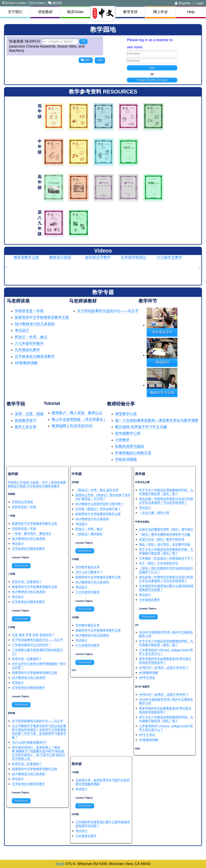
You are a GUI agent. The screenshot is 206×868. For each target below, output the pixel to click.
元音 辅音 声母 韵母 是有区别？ (33, 635)
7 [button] (125, 282)
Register (183, 3)
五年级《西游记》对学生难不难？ (98, 509)
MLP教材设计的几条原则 (35, 324)
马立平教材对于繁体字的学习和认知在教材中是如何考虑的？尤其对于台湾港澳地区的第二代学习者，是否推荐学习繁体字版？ (39, 732)
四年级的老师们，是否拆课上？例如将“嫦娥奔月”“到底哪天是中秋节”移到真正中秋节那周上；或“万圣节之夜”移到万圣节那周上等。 (39, 753)
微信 (86, 60)
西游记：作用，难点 (31, 337)
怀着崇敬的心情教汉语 (133, 453)
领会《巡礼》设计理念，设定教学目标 (165, 544)
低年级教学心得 (128, 433)
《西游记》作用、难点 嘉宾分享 (97, 490)
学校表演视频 (126, 459)
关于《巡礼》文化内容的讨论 (159, 563)
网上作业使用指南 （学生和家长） (79, 419)
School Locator (14, 3)
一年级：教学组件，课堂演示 (31, 533)
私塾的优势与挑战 (130, 446)
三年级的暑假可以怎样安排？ (31, 645)
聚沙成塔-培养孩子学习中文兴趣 (141, 427)
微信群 (55, 3)
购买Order (75, 12)
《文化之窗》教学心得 (154, 513)
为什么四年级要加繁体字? (29, 742)
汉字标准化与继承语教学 (35, 356)
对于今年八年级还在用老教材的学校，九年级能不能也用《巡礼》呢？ (166, 492)
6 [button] (119, 282)
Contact (37, 3)
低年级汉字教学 (98, 257)
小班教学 (122, 440)
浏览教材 (45, 12)
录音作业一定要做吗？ (27, 582)
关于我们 (15, 12)
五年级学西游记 (134, 257)
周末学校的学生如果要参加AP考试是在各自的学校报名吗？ (165, 661)
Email (60, 864)
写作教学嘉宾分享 (88, 567)
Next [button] (199, 267)
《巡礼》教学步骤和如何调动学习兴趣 (165, 534)
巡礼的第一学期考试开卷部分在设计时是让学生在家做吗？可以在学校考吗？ (166, 501)
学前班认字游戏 (18, 482)
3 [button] (101, 282)
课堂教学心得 (126, 414)
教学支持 (130, 12)
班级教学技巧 (26, 420)
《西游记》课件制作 (89, 534)
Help (191, 12)
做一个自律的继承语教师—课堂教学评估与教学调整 (157, 420)
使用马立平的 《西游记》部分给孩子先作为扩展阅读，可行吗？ (103, 497)
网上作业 (161, 12)
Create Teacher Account (152, 80)
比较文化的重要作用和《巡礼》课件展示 (166, 529)
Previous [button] (7, 267)
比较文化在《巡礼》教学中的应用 (162, 539)
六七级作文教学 (169, 257)
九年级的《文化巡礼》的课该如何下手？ (166, 558)
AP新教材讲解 (26, 363)
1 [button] (89, 282)
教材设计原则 (60, 257)
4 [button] (107, 282)
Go (83, 42)
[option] (31, 267)
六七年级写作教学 (29, 343)
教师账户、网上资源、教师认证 (77, 413)
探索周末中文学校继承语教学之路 (42, 317)
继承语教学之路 (26, 257)
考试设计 (22, 330)
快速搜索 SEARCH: (25, 41)
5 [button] (113, 282)
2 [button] (95, 282)
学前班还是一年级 (29, 311)
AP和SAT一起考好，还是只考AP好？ (164, 667)
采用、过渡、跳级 (29, 414)
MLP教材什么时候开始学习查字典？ (100, 504)
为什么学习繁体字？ (89, 572)
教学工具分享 (26, 427)
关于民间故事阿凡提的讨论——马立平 (108, 311)
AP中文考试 (147, 678)
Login (200, 3)
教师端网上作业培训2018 (72, 426)
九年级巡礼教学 (27, 350)
